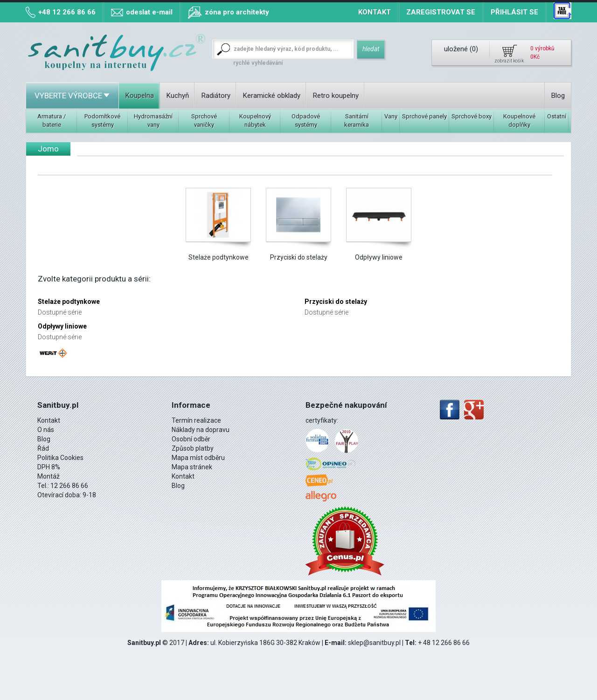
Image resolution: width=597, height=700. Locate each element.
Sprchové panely (424, 116)
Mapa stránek (192, 467)
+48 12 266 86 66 (67, 12)
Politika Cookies (60, 458)
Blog (558, 96)
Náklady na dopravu (201, 430)
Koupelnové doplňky (519, 120)
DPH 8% (49, 467)
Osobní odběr (191, 439)
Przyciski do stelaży (299, 257)
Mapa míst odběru (198, 458)
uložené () (461, 49)
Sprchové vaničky (204, 120)
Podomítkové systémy (102, 120)
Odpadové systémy (306, 120)
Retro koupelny (336, 96)
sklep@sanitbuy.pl (374, 643)
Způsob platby (193, 448)
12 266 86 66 (69, 486)
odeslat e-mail (149, 12)
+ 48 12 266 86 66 (444, 643)
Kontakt (375, 12)
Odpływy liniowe (379, 257)
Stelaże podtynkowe (219, 257)
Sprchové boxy (472, 116)
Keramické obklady (272, 96)
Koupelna (140, 96)
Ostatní (557, 116)
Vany (391, 116)
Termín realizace (196, 420)
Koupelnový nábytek (255, 120)
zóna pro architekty (237, 12)
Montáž (49, 476)
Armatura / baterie (52, 120)
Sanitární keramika (357, 120)
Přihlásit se (514, 12)
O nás (46, 430)
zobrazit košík (509, 61)
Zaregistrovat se (441, 12)
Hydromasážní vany (153, 120)
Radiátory (216, 96)
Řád (43, 448)
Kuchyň (178, 96)
